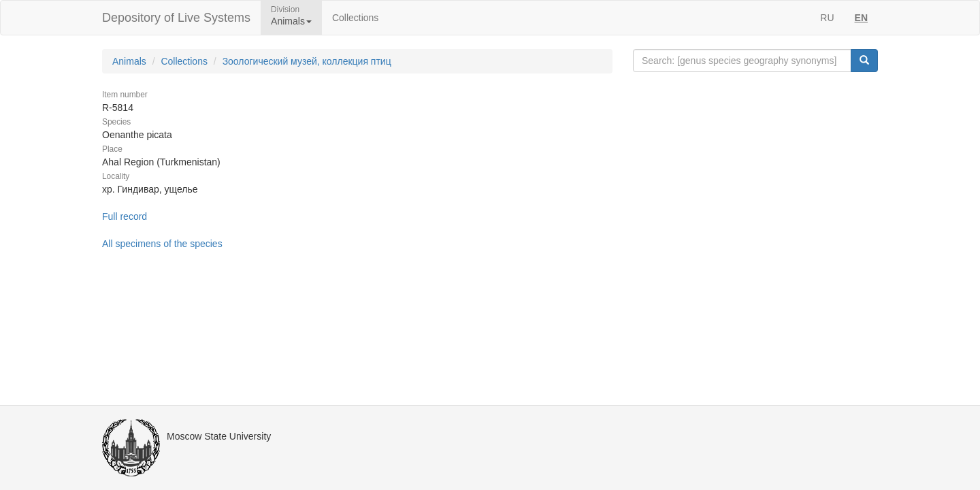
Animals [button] (291, 21)
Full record (125, 216)
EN (861, 18)
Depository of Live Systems (176, 18)
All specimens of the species (162, 244)
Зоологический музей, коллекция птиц (307, 61)
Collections (355, 18)
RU (827, 18)
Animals (129, 61)
